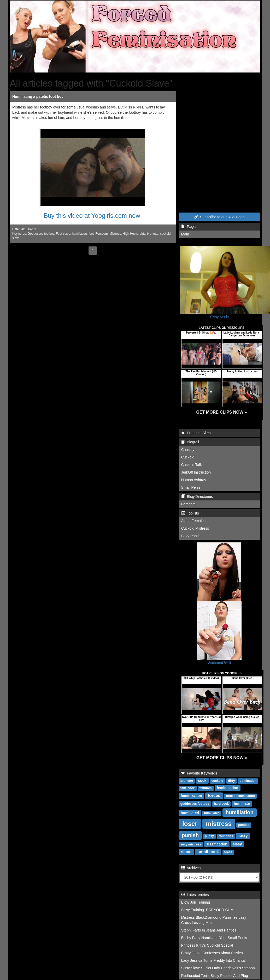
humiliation (79, 234)
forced (214, 796)
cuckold (217, 781)
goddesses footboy (195, 804)
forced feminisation (240, 796)
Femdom (101, 234)
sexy (243, 836)
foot (91, 234)
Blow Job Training (196, 902)
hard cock (221, 804)
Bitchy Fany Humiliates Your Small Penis (214, 938)
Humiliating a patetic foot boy (38, 96)
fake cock (188, 788)
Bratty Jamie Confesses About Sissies (212, 953)
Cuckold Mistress (195, 528)
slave (186, 852)
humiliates (212, 813)
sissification (217, 844)
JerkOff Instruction (196, 472)
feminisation (227, 788)
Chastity (188, 450)
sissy (237, 844)
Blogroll (190, 442)
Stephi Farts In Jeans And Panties (209, 930)
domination (248, 781)
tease (228, 852)
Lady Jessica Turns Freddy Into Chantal (213, 960)
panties (244, 825)
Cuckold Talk (192, 465)
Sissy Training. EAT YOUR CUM (207, 910)
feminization (191, 796)
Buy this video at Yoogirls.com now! (93, 216)
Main (185, 234)
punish (190, 835)
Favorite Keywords (199, 773)
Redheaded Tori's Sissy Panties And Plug (215, 976)
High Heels (130, 234)
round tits (226, 836)
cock (202, 781)
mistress (219, 824)
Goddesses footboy (41, 234)
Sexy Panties (192, 536)
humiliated (190, 813)
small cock (208, 852)
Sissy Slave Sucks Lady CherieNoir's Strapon (218, 968)
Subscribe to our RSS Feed (219, 217)
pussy (209, 836)
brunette (153, 234)
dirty (143, 234)
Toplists (190, 513)
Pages (189, 227)
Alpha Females (193, 521)
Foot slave (63, 234)
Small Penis (191, 487)
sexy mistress (191, 844)
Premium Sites (196, 433)
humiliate (242, 803)
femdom (206, 788)
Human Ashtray (194, 480)
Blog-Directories (197, 497)
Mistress (115, 234)
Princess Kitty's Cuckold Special (207, 945)
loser (190, 824)
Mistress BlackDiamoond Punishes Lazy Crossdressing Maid (214, 920)
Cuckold (188, 457)
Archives (191, 868)
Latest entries (195, 895)
